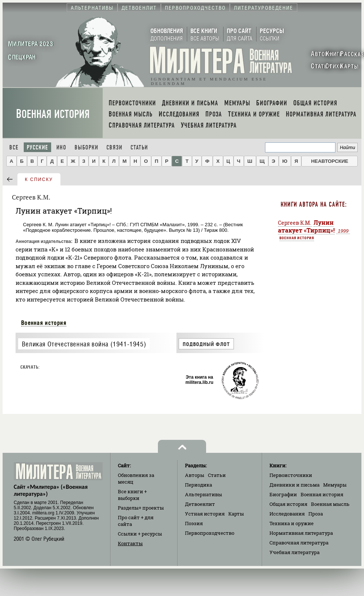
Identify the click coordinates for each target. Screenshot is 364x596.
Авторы (195, 475)
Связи (114, 147)
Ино (61, 147)
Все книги (132, 495)
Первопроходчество (210, 533)
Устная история (205, 514)
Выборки (86, 147)
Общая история (288, 504)
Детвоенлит (200, 504)
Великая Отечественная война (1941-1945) (84, 344)
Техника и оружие (292, 523)
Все (14, 147)
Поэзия (194, 523)
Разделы (141, 508)
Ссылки (140, 534)
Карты (236, 514)
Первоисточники (291, 475)
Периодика (198, 485)
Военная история (53, 114)
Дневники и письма (294, 485)
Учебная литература (294, 552)
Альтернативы (203, 494)
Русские (37, 147)
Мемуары (335, 485)
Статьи (139, 147)
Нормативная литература (301, 533)
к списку (39, 180)
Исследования (287, 514)
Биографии (283, 494)
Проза (316, 514)
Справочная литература (299, 543)
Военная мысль (330, 504)
